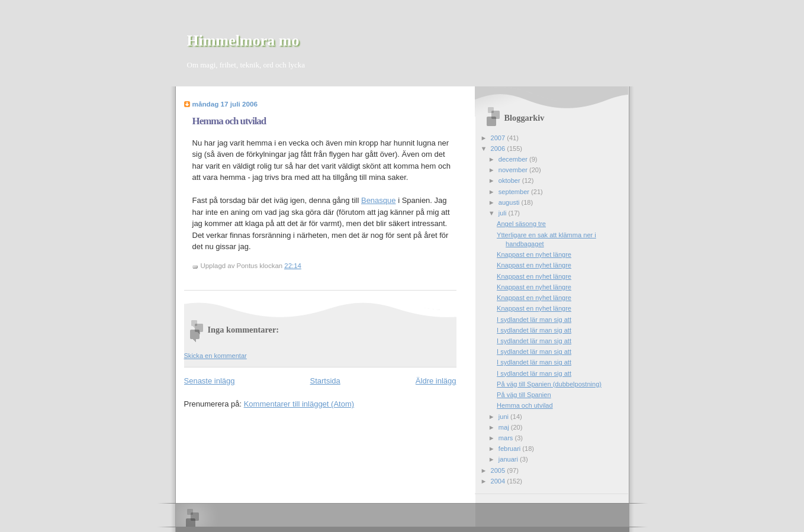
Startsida (325, 381)
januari (509, 459)
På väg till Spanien (524, 395)
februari (511, 449)
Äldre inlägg (436, 381)
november (514, 170)
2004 (499, 481)
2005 (499, 470)
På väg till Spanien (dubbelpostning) (549, 384)
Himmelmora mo (243, 41)
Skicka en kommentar (216, 356)
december (514, 159)
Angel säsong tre (521, 224)
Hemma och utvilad (229, 121)
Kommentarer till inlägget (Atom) (299, 404)
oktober (510, 180)
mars (507, 438)
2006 (499, 149)
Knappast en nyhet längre (534, 254)
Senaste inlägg (210, 381)
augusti (510, 202)
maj (505, 427)
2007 (499, 138)
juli (504, 213)
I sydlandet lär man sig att (534, 320)
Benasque (379, 200)
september (515, 192)
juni (504, 417)
